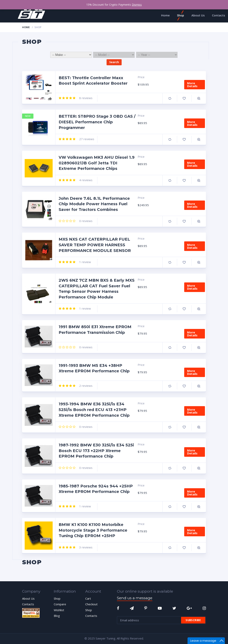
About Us (28, 598)
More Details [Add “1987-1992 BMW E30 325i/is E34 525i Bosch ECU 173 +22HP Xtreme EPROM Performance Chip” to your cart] (192, 452)
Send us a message (135, 598)
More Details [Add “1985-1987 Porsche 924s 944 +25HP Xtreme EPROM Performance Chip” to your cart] (192, 493)
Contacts (28, 604)
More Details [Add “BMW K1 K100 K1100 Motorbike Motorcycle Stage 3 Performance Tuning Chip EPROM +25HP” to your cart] (192, 532)
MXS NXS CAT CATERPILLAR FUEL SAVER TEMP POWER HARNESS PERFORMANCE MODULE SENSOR (95, 245)
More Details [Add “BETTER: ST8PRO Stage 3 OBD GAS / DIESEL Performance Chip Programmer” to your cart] (192, 123)
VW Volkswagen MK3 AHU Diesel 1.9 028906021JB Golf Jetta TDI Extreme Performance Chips (97, 163)
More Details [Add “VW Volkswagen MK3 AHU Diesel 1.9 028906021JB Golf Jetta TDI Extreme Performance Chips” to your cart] (192, 164)
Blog (57, 616)
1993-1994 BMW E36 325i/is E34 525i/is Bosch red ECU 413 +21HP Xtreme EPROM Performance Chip (94, 410)
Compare (170, 98)
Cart (88, 598)
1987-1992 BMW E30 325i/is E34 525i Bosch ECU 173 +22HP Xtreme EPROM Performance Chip (96, 451)
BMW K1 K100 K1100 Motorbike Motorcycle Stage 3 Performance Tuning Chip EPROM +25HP (93, 530)
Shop (57, 598)
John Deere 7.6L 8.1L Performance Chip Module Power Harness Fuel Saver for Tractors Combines (94, 204)
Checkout (91, 604)
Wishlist (59, 610)
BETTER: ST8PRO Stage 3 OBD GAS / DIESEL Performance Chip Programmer (97, 122)
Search (114, 62)
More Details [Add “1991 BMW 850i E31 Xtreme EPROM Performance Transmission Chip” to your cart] (192, 334)
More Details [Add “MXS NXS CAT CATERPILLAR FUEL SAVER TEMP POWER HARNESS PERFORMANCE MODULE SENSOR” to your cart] (192, 246)
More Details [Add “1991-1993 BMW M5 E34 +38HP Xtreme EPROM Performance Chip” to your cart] (192, 372)
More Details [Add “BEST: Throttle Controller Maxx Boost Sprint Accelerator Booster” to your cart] (192, 85)
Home (26, 27)
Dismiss (137, 5)
